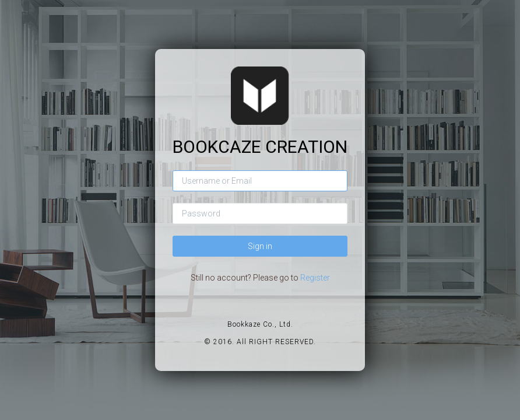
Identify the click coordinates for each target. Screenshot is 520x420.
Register (315, 278)
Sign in (260, 246)
